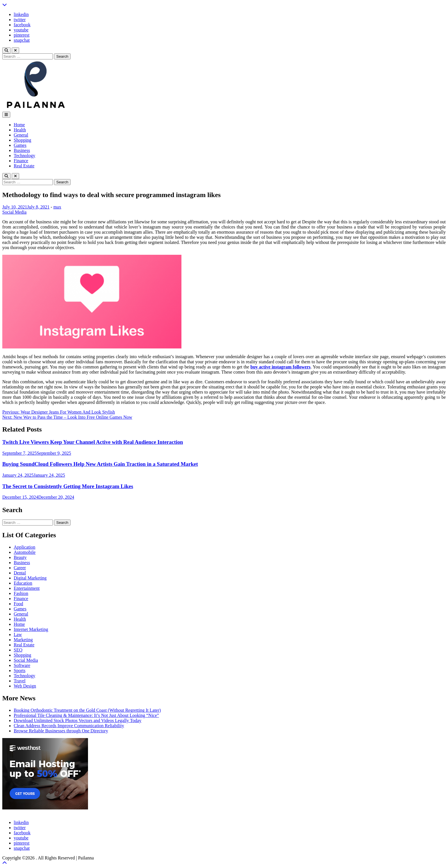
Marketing (23, 640)
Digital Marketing (30, 578)
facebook (22, 25)
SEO (18, 650)
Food (18, 604)
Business (22, 150)
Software (22, 665)
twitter (20, 20)
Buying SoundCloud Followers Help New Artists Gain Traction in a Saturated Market (100, 464)
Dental (20, 573)
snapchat (22, 40)
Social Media (14, 212)
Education (23, 583)
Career (20, 568)
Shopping (22, 140)
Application (25, 547)
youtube (21, 30)
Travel (20, 681)
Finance (21, 161)
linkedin (21, 14)
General (21, 135)
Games (20, 145)
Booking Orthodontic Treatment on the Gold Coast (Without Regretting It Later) (87, 710)
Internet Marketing (31, 629)
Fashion (21, 593)
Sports (20, 670)
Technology (24, 156)
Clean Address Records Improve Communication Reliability (69, 726)
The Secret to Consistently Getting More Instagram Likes (68, 486)
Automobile (25, 552)
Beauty (20, 557)
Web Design (25, 686)
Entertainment (27, 588)
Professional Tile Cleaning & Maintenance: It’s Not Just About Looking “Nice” (86, 715)
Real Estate (24, 166)
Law (18, 635)
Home (19, 125)
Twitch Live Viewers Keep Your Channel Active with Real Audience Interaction (93, 442)
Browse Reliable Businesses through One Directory (61, 731)
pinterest (22, 35)
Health (20, 130)
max (57, 207)
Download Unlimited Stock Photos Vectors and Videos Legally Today (78, 720)
